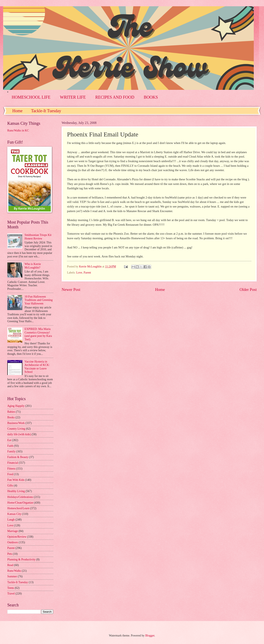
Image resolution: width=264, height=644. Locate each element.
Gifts (10, 486)
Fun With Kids (16, 480)
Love (79, 273)
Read (10, 565)
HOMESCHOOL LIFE (31, 97)
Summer (12, 576)
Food (10, 474)
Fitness (11, 469)
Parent (87, 273)
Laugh (11, 520)
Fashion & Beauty (18, 457)
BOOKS (151, 97)
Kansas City (14, 514)
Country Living (16, 429)
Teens (11, 588)
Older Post (248, 290)
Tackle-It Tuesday (46, 111)
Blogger (150, 636)
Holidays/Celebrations (20, 497)
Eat (9, 440)
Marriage (13, 531)
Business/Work (16, 423)
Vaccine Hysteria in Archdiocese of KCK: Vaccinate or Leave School (37, 367)
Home (17, 111)
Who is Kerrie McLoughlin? (33, 266)
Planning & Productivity (21, 559)
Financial (13, 463)
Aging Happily (16, 406)
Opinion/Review (17, 537)
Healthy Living (16, 491)
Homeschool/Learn (18, 508)
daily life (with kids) (19, 434)
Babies (11, 412)
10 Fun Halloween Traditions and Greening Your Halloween (39, 300)
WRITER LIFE (73, 97)
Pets (10, 554)
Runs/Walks (14, 571)
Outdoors (13, 542)
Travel (11, 594)
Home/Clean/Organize (20, 503)
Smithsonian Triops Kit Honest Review (38, 237)
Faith (10, 446)
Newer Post (71, 290)
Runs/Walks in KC (18, 130)
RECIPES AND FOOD (115, 97)
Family (11, 451)
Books (11, 417)
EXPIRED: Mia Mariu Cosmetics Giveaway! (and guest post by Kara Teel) (38, 334)
